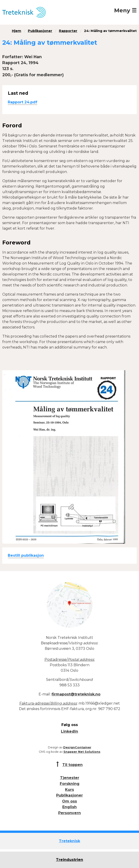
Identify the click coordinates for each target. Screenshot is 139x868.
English (69, 807)
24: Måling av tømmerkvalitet (110, 31)
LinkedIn (69, 731)
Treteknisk (69, 841)
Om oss (69, 801)
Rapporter (68, 31)
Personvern (69, 813)
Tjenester (70, 778)
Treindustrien (69, 860)
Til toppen (72, 765)
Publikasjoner (40, 31)
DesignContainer (77, 747)
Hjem (17, 31)
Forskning (70, 784)
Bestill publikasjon (26, 555)
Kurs (69, 790)
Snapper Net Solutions (82, 752)
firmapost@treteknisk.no (76, 694)
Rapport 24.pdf (22, 102)
